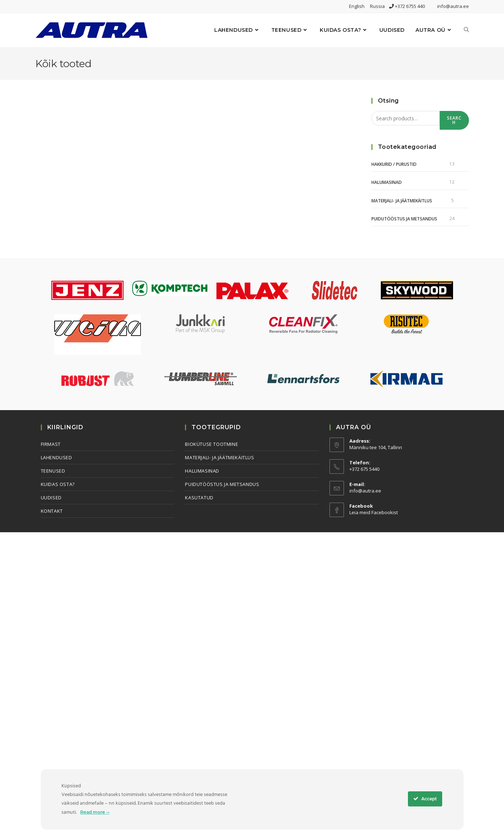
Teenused (53, 471)
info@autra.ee (453, 6)
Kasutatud (199, 498)
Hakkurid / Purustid (394, 164)
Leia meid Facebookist (374, 512)
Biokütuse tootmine (212, 444)
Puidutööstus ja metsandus (404, 219)
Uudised (51, 498)
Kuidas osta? (58, 484)
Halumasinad (387, 182)
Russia (380, 6)
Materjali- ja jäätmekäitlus (402, 201)
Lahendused (57, 457)
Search (454, 120)
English (359, 6)
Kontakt (52, 511)
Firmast (51, 444)
